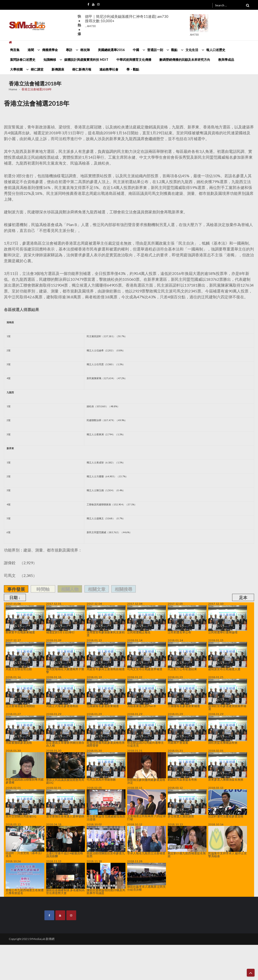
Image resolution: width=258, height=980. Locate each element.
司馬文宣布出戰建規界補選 (147, 656)
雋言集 (15, 50)
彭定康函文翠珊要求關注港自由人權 (66, 731)
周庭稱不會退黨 (187, 730)
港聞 (31, 50)
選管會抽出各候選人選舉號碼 (66, 804)
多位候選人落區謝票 (187, 804)
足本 (243, 598)
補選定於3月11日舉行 (66, 620)
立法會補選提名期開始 (25, 693)
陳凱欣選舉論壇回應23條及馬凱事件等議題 (106, 879)
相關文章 (97, 589)
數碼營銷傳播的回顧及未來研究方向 (185, 60)
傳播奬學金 (50, 50)
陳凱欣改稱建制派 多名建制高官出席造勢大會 (66, 879)
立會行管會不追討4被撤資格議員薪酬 (66, 842)
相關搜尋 (124, 589)
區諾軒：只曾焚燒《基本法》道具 (25, 842)
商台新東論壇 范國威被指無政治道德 (106, 805)
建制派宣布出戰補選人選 (228, 656)
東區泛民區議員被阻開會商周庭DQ (66, 768)
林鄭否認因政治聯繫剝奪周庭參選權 (25, 768)
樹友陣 (85, 50)
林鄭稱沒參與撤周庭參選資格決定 (147, 768)
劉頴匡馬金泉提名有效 (187, 767)
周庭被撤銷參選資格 (25, 730)
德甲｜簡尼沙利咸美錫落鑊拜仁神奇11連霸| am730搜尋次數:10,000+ (127, 21)
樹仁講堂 (37, 69)
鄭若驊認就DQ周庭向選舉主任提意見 (147, 731)
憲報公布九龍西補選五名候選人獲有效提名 (25, 879)
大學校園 (16, 69)
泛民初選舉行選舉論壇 (228, 620)
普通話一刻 (155, 50)
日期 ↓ (15, 598)
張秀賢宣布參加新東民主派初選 (106, 621)
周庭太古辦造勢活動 (25, 656)
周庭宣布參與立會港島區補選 (106, 656)
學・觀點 (133, 69)
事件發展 (16, 589)
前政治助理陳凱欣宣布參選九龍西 (106, 842)
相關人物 (70, 589)
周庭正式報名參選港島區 (66, 693)
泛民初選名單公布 (187, 620)
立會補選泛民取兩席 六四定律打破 (147, 805)
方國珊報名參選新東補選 (187, 693)
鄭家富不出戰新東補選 (25, 620)
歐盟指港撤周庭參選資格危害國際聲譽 (106, 731)
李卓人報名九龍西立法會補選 (147, 840)
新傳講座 (58, 69)
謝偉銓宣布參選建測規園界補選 (228, 695)
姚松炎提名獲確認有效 (228, 730)
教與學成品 (226, 60)
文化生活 (192, 50)
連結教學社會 (109, 69)
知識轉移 (50, 60)
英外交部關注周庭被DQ (25, 804)
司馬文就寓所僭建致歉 (106, 767)
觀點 (174, 50)
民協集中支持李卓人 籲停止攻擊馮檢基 (228, 842)
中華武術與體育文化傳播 (134, 60)
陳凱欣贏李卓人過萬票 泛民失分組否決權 (147, 877)
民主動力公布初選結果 (187, 656)
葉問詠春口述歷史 (23, 60)
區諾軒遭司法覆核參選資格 (228, 804)
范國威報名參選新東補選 (106, 693)
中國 (136, 50)
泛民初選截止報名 (147, 620)
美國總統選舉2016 (111, 50)
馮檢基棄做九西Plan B (147, 693)
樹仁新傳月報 (82, 69)
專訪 (69, 50)
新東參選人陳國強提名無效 (228, 767)
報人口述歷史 (216, 50)
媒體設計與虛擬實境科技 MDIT (86, 60)
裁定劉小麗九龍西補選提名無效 (187, 842)
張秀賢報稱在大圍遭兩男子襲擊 (66, 658)
